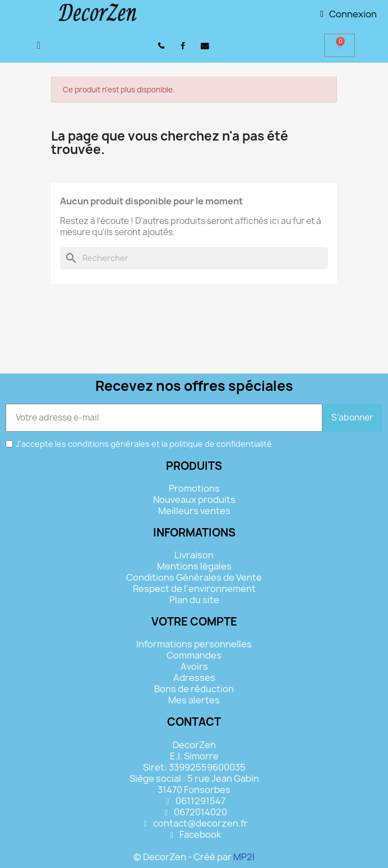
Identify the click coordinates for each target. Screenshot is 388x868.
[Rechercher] (194, 258)
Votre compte (194, 622)
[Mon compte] (348, 14)
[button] (39, 45)
